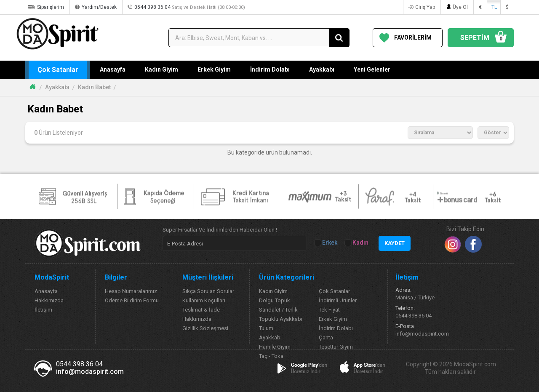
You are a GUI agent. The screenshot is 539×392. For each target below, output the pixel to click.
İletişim (43, 310)
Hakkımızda (49, 300)
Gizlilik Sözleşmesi (205, 328)
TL (494, 7)
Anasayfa (113, 69)
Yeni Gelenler (372, 69)
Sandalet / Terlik (278, 310)
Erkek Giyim (214, 69)
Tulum (266, 328)
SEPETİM (483, 38)
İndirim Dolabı (270, 69)
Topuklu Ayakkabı (281, 319)
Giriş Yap (425, 7)
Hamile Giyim (275, 347)
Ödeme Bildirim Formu (132, 300)
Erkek (326, 243)
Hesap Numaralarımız (131, 291)
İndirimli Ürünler (338, 300)
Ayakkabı (322, 69)
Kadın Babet (94, 87)
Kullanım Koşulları (204, 300)
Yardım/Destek (99, 7)
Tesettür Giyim (336, 347)
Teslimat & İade (201, 310)
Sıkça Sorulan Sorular (208, 291)
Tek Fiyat (329, 310)
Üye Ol (460, 7)
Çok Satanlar (58, 70)
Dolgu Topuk (275, 300)
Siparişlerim (51, 7)
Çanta (326, 337)
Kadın (357, 243)
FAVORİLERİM (413, 37)
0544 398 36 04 (190, 7)
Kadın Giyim (161, 69)
